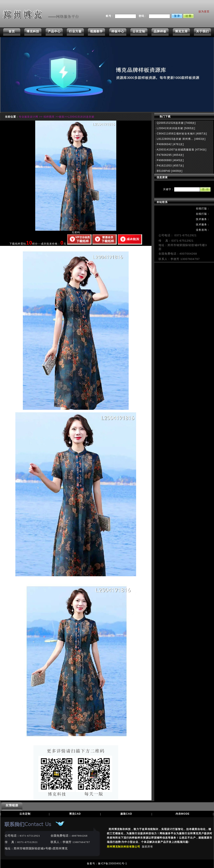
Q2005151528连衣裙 (170, 123)
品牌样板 (160, 31)
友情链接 (12, 805)
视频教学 (96, 31)
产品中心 (54, 31)
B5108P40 (163, 171)
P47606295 (164, 155)
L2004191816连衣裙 (169, 128)
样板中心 (118, 31)
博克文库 (181, 31)
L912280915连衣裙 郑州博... (175, 139)
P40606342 (164, 144)
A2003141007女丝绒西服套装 (175, 150)
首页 (12, 31)
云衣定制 (139, 31)
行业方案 (75, 31)
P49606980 (164, 160)
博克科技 (33, 31)
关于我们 (202, 31)
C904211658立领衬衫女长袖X (175, 134)
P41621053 (164, 166)
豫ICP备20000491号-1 (112, 864)
